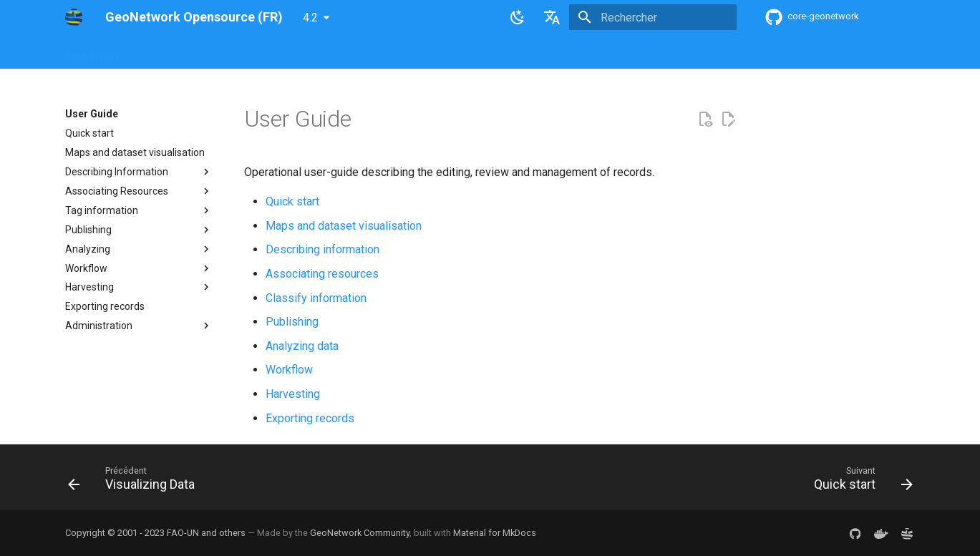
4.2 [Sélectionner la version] (310, 18)
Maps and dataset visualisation (344, 226)
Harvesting (293, 394)
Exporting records (310, 418)
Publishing (292, 322)
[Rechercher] (653, 17)
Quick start (292, 201)
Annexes (582, 52)
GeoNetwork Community (360, 533)
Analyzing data (302, 346)
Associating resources (322, 274)
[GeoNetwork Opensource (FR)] (74, 17)
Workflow (289, 370)
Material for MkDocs (495, 533)
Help (208, 52)
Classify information (316, 298)
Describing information (322, 249)
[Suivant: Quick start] (858, 482)
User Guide (259, 52)
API (402, 52)
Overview (159, 52)
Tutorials (525, 52)
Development (458, 52)
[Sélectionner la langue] (552, 17)
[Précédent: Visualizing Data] (136, 482)
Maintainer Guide (339, 52)
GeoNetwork (93, 52)
